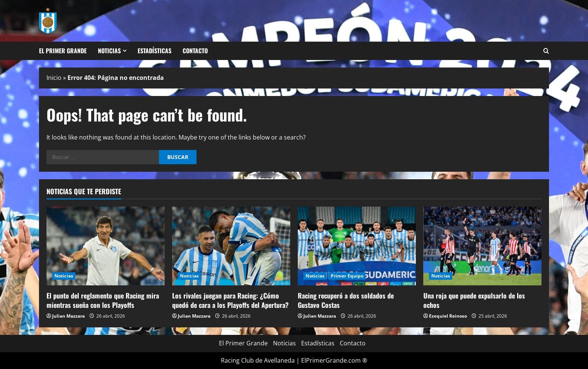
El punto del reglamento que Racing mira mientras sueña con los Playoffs (103, 300)
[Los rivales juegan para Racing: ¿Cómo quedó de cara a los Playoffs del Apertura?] (231, 246)
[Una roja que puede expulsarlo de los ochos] (482, 246)
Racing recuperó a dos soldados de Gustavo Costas (346, 300)
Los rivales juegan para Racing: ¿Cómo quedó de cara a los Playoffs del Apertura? (230, 300)
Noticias (109, 51)
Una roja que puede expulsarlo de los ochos (474, 300)
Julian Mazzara (68, 316)
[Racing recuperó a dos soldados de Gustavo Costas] (357, 246)
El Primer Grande (63, 51)
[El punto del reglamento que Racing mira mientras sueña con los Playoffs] (106, 246)
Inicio (54, 78)
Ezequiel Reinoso (448, 316)
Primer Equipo (347, 276)
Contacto (195, 51)
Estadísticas (154, 51)
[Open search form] (546, 51)
